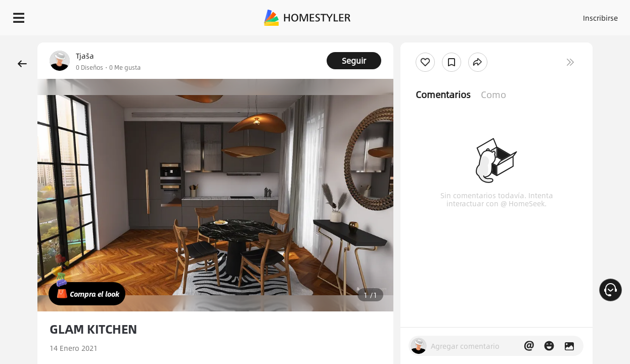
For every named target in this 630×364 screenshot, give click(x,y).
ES (523, 15)
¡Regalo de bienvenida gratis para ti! (408, 42)
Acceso (447, 15)
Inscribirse (487, 15)
